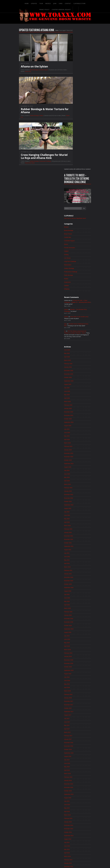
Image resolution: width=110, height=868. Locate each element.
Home (20, 3)
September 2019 (76, 502)
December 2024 (75, 281)
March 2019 (74, 523)
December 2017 (75, 575)
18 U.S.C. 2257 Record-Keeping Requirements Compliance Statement (62, 861)
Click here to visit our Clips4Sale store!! (82, 83)
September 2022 (76, 375)
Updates (28, 3)
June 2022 (74, 386)
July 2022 (74, 382)
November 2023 (75, 326)
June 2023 (74, 344)
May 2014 (74, 726)
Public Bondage (75, 141)
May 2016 (74, 642)
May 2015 (74, 684)
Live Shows (74, 124)
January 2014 (75, 740)
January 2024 (75, 319)
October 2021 (75, 414)
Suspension (74, 148)
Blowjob (73, 92)
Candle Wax (74, 103)
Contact (62, 3)
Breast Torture (75, 99)
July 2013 (74, 761)
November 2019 (75, 495)
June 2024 (74, 302)
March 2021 (74, 439)
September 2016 (76, 628)
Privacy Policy (87, 3)
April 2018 (74, 561)
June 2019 (74, 512)
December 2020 (75, 449)
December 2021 (75, 407)
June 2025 (74, 260)
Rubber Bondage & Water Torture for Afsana (38, 113)
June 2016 (74, 639)
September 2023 (76, 333)
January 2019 (75, 530)
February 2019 (75, 526)
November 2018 (75, 537)
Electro (73, 110)
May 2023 (74, 347)
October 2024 (75, 288)
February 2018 (75, 568)
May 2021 (74, 432)
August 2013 (74, 758)
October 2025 (75, 245)
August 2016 (74, 632)
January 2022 (75, 403)
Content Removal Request (55, 9)
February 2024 (75, 316)
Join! (49, 3)
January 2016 (75, 656)
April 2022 (74, 393)
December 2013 (75, 744)
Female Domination (76, 113)
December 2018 (75, 533)
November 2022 (75, 368)
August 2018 (74, 547)
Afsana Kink (21, 74)
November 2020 (75, 453)
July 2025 (74, 256)
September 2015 (76, 670)
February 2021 (75, 442)
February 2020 (75, 484)
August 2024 (74, 295)
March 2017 (74, 607)
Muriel (26, 166)
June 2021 (74, 428)
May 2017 (74, 600)
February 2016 (75, 653)
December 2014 (75, 702)
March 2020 (74, 481)
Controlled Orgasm (37, 72)
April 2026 (74, 224)
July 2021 (74, 424)
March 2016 (74, 649)
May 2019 (74, 516)
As (72, 198)
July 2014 (74, 719)
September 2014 (76, 712)
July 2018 (74, 551)
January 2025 (75, 277)
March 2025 (74, 270)
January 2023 (75, 361)
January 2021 (75, 446)
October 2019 (75, 498)
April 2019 (74, 519)
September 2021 (76, 417)
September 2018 (76, 544)
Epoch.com (89, 831)
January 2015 (75, 698)
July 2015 (74, 677)
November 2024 (75, 284)
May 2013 (74, 768)
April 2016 (74, 646)
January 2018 (75, 572)
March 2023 (74, 354)
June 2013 (74, 765)
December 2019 (75, 491)
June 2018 (74, 554)
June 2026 (74, 217)
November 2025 (75, 242)
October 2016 (75, 625)
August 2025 (74, 253)
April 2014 (74, 730)
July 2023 (74, 340)
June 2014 (74, 723)
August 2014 (74, 716)
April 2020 (74, 477)
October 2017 (75, 582)
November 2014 (75, 705)
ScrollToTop (55, 852)
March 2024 (74, 312)
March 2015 (74, 691)
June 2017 (74, 596)
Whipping (73, 155)
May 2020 (74, 474)
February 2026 (75, 231)
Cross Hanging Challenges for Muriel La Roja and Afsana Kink (37, 159)
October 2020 (75, 456)
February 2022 (75, 400)
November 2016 (75, 621)
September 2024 (76, 291)
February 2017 (75, 611)
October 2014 (75, 709)
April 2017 (74, 603)
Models (42, 3)
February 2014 (75, 737)
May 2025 (74, 263)
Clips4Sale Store (73, 3)
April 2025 (74, 267)
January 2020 (75, 488)
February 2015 (75, 695)
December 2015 (75, 660)
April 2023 (74, 351)
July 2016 (74, 635)
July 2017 (74, 593)
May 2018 (74, 558)
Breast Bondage (27, 72)
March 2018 (74, 565)
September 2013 (76, 754)
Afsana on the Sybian (28, 69)
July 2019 (74, 509)
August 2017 (74, 589)
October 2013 (75, 751)
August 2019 (74, 505)
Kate (72, 191)
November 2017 (75, 579)
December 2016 (75, 618)
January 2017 (75, 614)
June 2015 (74, 681)
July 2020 (74, 467)
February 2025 (75, 274)
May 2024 (74, 305)
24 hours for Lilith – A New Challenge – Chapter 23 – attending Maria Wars (83, 169)
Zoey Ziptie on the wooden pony (86, 183)
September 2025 (76, 249)
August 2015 (74, 674)
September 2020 (76, 460)
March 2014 (74, 733)
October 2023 (75, 330)
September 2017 (76, 586)
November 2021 (75, 410)
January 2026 (75, 235)
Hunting (73, 120)
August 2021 (74, 421)
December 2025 (75, 238)
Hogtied (73, 117)
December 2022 (75, 365)
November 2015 (75, 663)
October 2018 (75, 540)
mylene (73, 176)
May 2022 (74, 389)
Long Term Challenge (77, 127)
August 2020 (74, 463)
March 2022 (74, 396)
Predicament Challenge (39, 164)
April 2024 (74, 309)
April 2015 (74, 688)
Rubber (35, 118)
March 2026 (74, 228)
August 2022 (74, 379)
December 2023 (75, 323)
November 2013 (75, 747)
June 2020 (74, 470)
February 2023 (75, 358)
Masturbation (75, 131)
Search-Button (69, 9)
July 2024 (74, 298)
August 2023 (74, 337)
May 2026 (74, 221)
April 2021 (74, 435)
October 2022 (75, 372)
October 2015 (75, 667)
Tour (35, 3)
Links (54, 3)
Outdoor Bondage (28, 118)
